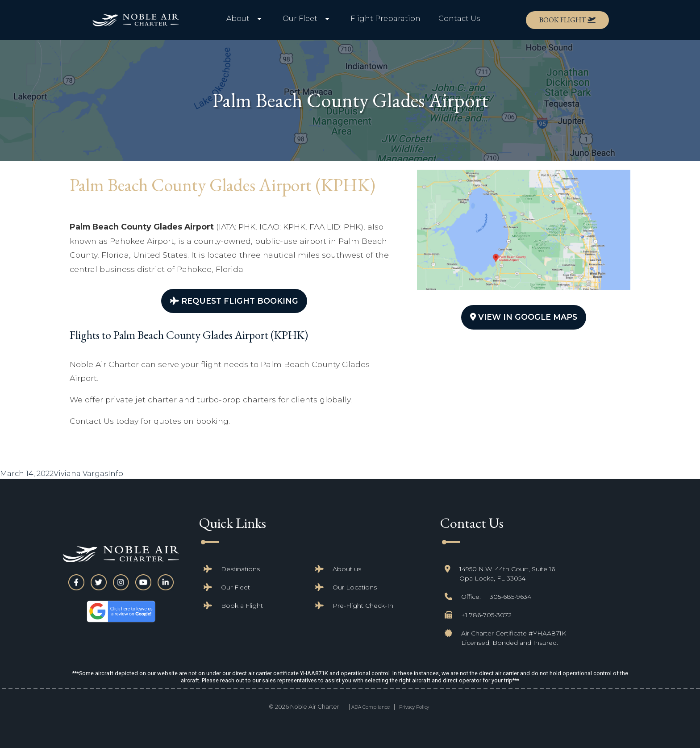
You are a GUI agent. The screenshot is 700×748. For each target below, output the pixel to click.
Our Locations (355, 587)
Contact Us (459, 19)
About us (347, 569)
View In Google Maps (524, 317)
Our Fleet (235, 587)
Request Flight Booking (234, 301)
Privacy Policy (414, 707)
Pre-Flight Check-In (363, 606)
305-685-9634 (510, 597)
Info (116, 474)
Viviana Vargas (81, 474)
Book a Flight (242, 606)
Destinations (240, 569)
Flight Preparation (385, 19)
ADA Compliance (371, 707)
